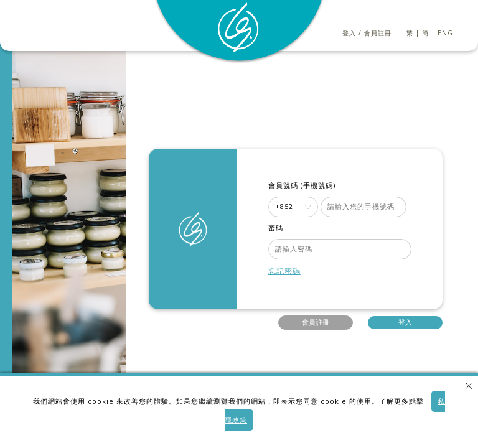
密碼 (276, 228)
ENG (445, 33)
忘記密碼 (284, 271)
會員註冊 (378, 33)
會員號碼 (283, 185)
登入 (349, 33)
